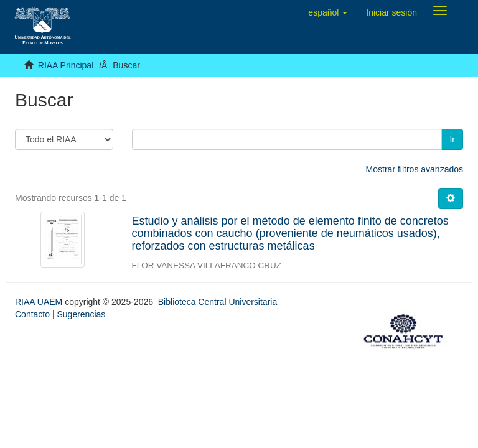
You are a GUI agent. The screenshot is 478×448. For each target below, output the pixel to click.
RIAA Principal (66, 65)
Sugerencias (81, 314)
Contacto (32, 314)
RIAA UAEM (40, 302)
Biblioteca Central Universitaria (218, 302)
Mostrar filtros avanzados (415, 169)
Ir (452, 139)
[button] (328, 12)
